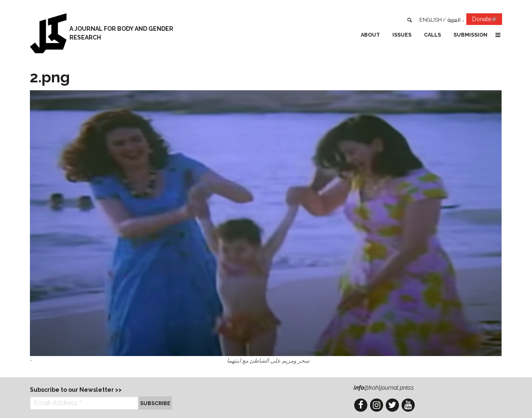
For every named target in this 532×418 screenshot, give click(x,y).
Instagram (377, 405)
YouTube (408, 405)
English (431, 20)
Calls (432, 35)
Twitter (392, 405)
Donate (487, 21)
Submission (470, 35)
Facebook (361, 405)
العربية (454, 20)
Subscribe (155, 403)
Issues (402, 35)
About (370, 35)
